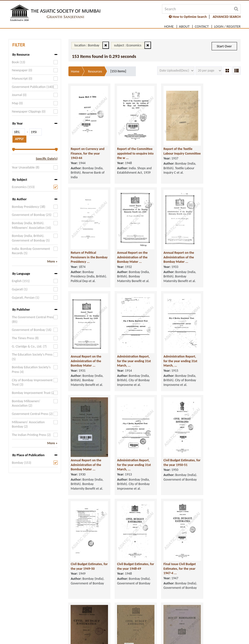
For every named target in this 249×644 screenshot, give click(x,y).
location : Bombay (87, 45)
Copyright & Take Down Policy (119, 632)
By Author (20, 199)
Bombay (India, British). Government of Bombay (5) (31, 238)
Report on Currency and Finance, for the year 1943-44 (88, 152)
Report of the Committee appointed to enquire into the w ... (132, 152)
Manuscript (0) (22, 79)
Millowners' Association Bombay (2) (28, 424)
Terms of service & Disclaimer (43, 632)
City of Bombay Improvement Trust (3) (32, 382)
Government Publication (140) (33, 87)
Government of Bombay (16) (32, 330)
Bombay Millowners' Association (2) (26, 403)
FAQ (186, 632)
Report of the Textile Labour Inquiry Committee (173, 152)
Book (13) (19, 62)
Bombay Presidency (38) (29, 207)
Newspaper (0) (22, 70)
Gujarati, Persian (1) (26, 298)
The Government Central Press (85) (33, 319)
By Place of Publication (29, 455)
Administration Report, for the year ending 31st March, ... (220, 268)
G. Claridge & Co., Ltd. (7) (29, 346)
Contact (202, 26)
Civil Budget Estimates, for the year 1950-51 (219, 370)
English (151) (21, 281)
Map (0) (17, 103)
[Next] (175, 611)
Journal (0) (19, 95)
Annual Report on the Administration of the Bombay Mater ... (86, 268)
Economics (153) (23, 187)
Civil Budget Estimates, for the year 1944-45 (219, 474)
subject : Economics (128, 45)
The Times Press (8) (25, 338)
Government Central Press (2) (32, 414)
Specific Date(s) (47, 159)
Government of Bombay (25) (32, 215)
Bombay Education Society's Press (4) (31, 370)
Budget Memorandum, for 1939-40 (219, 577)
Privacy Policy (81, 632)
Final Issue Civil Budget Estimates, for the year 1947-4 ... (175, 476)
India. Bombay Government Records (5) (31, 251)
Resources (95, 71)
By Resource (21, 55)
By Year (18, 123)
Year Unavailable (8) (26, 167)
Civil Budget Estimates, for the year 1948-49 (131, 474)
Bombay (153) (22, 463)
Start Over (224, 46)
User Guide (202, 632)
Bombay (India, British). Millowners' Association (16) (32, 225)
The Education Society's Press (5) (32, 357)
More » (52, 261)
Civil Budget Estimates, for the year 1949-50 (87, 474)
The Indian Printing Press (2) (31, 435)
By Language (21, 274)
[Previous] (134, 611)
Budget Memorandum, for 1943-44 (175, 577)
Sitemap (222, 632)
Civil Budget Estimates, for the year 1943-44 (87, 577)
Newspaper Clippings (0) (29, 111)
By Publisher (21, 310)
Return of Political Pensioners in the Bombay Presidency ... (218, 152)
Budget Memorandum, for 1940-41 (131, 577)
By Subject (20, 180)
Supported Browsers (163, 632)
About (184, 26)
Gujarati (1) (20, 289)
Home (169, 26)
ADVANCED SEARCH (227, 17)
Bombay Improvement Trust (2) (34, 393)
